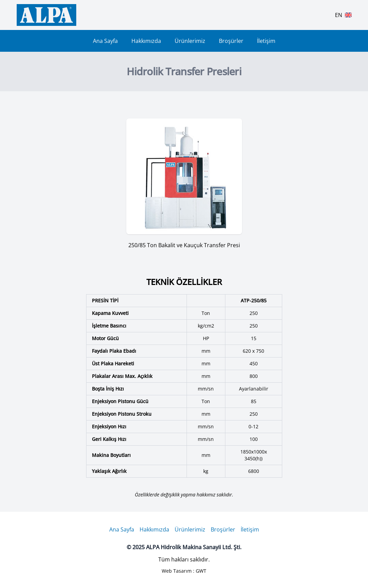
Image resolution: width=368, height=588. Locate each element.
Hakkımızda (146, 41)
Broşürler (231, 41)
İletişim (266, 41)
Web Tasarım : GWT (184, 571)
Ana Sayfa (105, 41)
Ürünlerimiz (190, 41)
